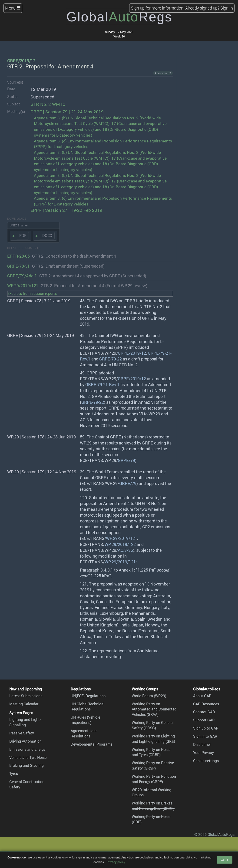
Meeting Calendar (24, 704)
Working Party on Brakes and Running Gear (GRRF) (153, 806)
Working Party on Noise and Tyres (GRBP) (151, 752)
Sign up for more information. (158, 8)
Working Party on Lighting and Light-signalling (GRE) (153, 739)
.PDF (22, 236)
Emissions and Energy (27, 749)
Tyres (14, 774)
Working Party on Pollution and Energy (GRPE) (154, 779)
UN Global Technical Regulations (88, 707)
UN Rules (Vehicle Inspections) (85, 720)
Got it (225, 860)
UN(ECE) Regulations (88, 696)
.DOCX (47, 236)
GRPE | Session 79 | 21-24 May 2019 (67, 112)
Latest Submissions (26, 696)
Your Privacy (203, 753)
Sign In (227, 8)
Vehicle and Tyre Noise (28, 757)
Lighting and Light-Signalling (25, 722)
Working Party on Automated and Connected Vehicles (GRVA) (154, 709)
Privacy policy (116, 862)
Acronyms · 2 (163, 73)
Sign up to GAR (206, 728)
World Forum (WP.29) (149, 696)
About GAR (202, 696)
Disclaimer (202, 744)
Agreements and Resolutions (84, 733)
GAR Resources (206, 704)
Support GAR (204, 720)
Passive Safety (22, 733)
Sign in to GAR (205, 736)
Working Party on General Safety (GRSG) (153, 725)
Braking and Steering (26, 765)
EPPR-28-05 (18, 256)
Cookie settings (206, 761)
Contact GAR (204, 712)
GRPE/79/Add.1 (22, 276)
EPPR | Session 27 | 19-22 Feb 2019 (66, 210)
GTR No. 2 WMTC (48, 104)
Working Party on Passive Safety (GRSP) (153, 765)
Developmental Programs (92, 744)
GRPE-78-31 (18, 266)
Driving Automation (25, 741)
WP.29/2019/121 (23, 286)
